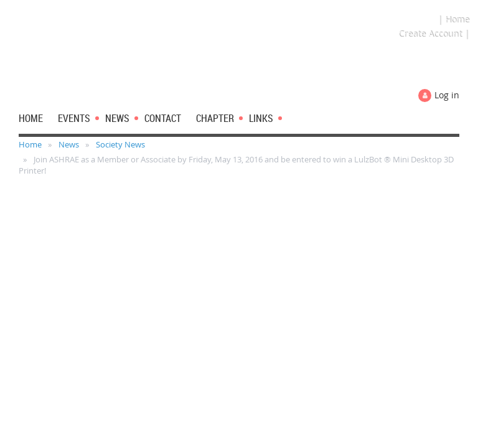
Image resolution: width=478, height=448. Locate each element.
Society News (120, 144)
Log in (447, 95)
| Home (453, 20)
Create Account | (434, 34)
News (69, 144)
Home (30, 144)
